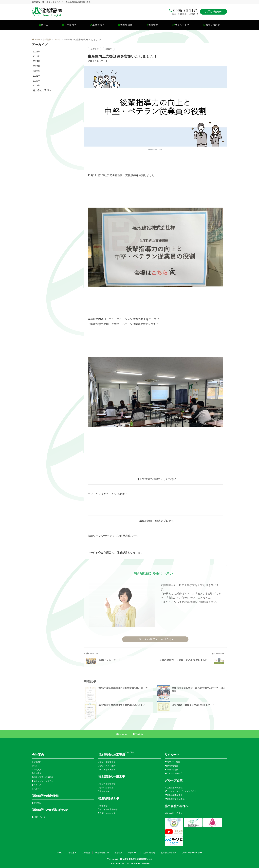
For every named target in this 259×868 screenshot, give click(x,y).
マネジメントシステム (43, 781)
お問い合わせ (213, 12)
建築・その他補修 (108, 813)
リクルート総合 (173, 762)
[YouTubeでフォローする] (138, 734)
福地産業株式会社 (175, 788)
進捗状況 (37, 803)
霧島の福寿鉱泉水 (175, 795)
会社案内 (37, 762)
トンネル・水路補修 (109, 809)
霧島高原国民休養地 (176, 799)
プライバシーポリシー (192, 853)
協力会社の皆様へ (174, 813)
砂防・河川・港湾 (108, 766)
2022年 (109, 49)
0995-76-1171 (186, 11)
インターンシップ (174, 773)
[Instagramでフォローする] (122, 734)
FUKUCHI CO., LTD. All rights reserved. (130, 863)
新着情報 (95, 49)
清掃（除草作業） (108, 788)
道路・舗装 (105, 791)
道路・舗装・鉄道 (108, 770)
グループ (37, 789)
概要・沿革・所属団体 (43, 777)
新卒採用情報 (172, 766)
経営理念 (37, 773)
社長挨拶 (37, 770)
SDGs (36, 766)
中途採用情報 (172, 770)
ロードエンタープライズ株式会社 (182, 791)
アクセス (37, 785)
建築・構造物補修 (108, 762)
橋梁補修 (104, 806)
